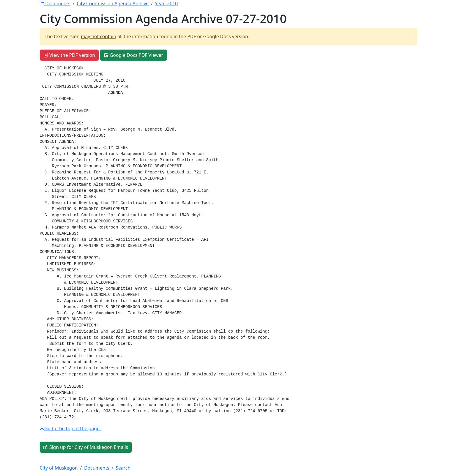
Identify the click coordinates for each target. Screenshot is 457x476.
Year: (166, 3)
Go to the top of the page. (70, 428)
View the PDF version (69, 55)
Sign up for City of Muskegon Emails (86, 447)
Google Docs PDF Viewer (133, 55)
